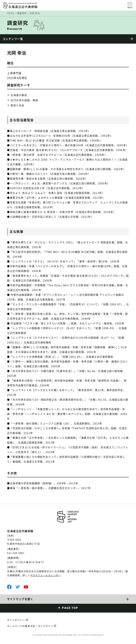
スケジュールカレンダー (47, 575)
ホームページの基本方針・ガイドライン (30, 626)
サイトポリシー (16, 620)
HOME (11, 13)
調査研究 (22, 13)
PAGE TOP (70, 608)
